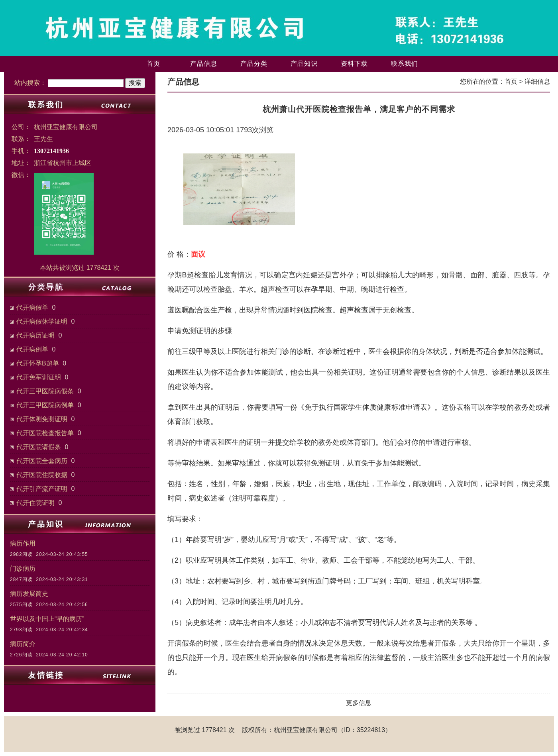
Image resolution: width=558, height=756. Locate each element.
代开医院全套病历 (42, 461)
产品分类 (254, 64)
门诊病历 (23, 568)
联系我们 (405, 64)
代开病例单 (32, 349)
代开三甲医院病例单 (45, 405)
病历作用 (23, 543)
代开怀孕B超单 (38, 363)
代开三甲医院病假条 (45, 391)
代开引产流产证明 (42, 489)
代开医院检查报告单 (45, 433)
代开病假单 (32, 307)
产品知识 (304, 64)
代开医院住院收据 (42, 475)
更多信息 (359, 703)
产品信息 (204, 64)
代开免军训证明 (39, 377)
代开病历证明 (35, 335)
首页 (153, 64)
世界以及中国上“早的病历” (47, 619)
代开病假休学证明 (42, 321)
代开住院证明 (35, 503)
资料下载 (354, 64)
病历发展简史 (29, 594)
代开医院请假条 (39, 447)
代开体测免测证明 (42, 419)
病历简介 (23, 644)
